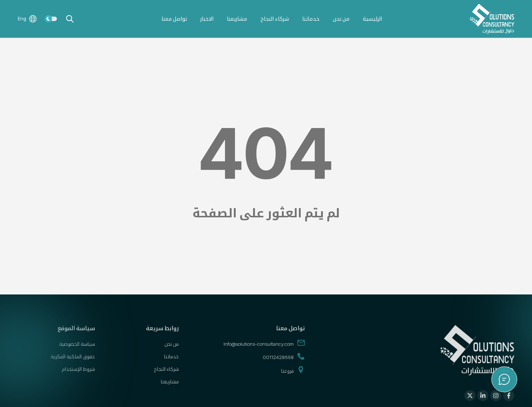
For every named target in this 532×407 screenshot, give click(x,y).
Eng (27, 19)
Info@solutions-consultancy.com (264, 348)
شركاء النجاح (275, 19)
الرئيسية (372, 19)
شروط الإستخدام (78, 373)
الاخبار (207, 19)
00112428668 (284, 361)
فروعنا (293, 374)
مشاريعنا (237, 19)
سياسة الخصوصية (77, 348)
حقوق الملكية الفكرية (73, 360)
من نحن (341, 19)
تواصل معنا (174, 19)
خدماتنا (311, 19)
